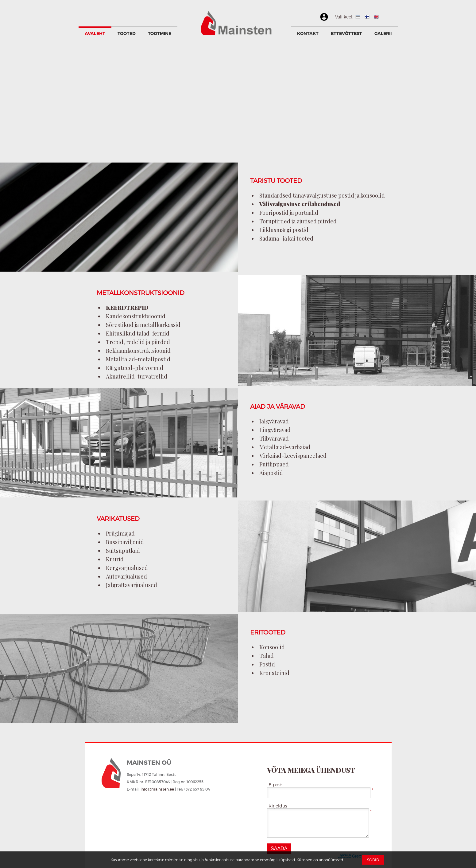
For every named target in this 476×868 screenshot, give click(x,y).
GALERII (383, 33)
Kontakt (308, 33)
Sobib (373, 860)
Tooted (127, 33)
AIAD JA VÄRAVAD (278, 406)
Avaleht (95, 33)
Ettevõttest (346, 33)
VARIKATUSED (118, 518)
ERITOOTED (268, 632)
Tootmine (160, 33)
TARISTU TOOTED (276, 180)
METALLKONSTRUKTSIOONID (141, 293)
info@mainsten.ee (157, 789)
